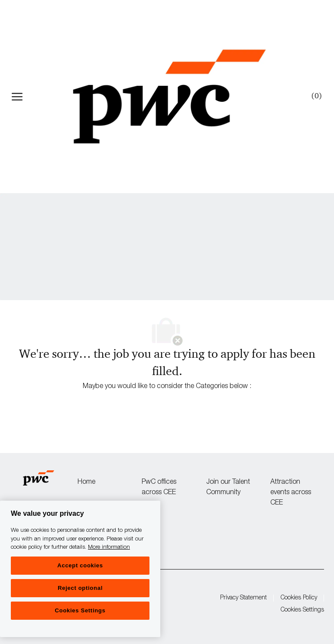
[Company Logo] (169, 97)
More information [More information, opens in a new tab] (109, 548)
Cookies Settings (302, 610)
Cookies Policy (299, 598)
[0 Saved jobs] (315, 96)
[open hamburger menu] (17, 97)
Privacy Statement (243, 598)
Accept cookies (80, 565)
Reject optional (80, 588)
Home (86, 482)
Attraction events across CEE (291, 493)
